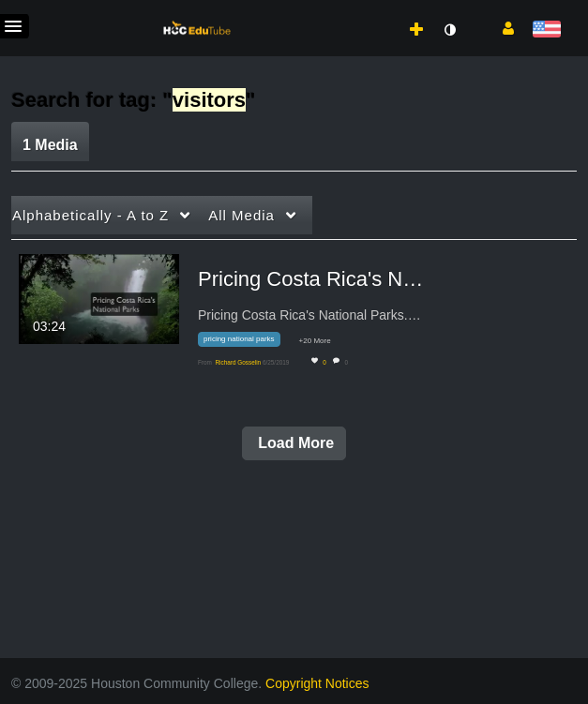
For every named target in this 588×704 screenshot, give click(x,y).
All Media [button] (241, 215)
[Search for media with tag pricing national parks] (246, 343)
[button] (501, 27)
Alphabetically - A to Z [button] (90, 215)
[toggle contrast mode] (449, 30)
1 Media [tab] (50, 145)
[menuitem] (375, 10)
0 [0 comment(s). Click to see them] (347, 362)
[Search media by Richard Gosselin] (238, 362)
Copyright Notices (317, 683)
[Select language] (546, 30)
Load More (294, 443)
